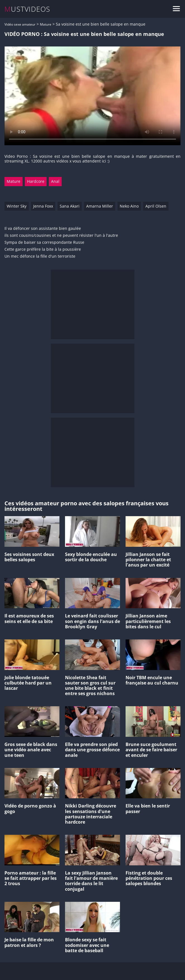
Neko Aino (129, 206)
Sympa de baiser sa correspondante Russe (44, 242)
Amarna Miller (100, 206)
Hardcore (36, 181)
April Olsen (156, 206)
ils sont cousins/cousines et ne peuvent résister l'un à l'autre (61, 236)
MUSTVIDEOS (27, 9)
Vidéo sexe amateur (20, 24)
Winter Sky (17, 206)
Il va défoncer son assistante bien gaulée (43, 229)
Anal (55, 181)
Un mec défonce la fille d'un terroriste (40, 256)
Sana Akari (70, 206)
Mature (46, 24)
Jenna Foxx (43, 206)
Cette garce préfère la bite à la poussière (43, 249)
